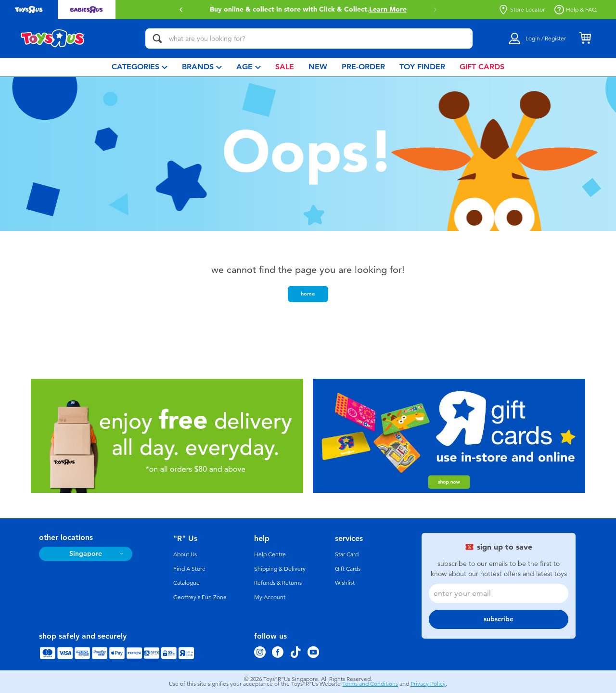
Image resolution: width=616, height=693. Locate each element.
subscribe (499, 619)
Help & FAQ (576, 10)
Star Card (347, 554)
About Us (185, 554)
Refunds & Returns (278, 583)
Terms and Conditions (370, 684)
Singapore (86, 554)
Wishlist (345, 583)
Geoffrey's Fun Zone (200, 597)
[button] (181, 10)
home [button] (308, 294)
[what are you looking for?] (309, 38)
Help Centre (270, 554)
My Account (270, 597)
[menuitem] (140, 67)
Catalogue (186, 583)
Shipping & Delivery (280, 569)
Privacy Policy (428, 684)
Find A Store (189, 569)
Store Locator (522, 10)
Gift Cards (348, 569)
